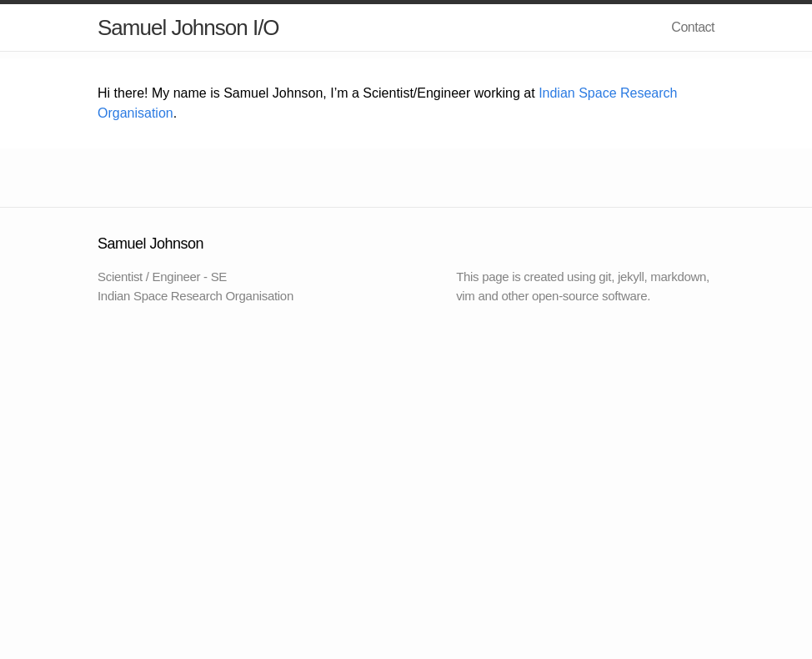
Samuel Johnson (173, 28)
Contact (693, 27)
